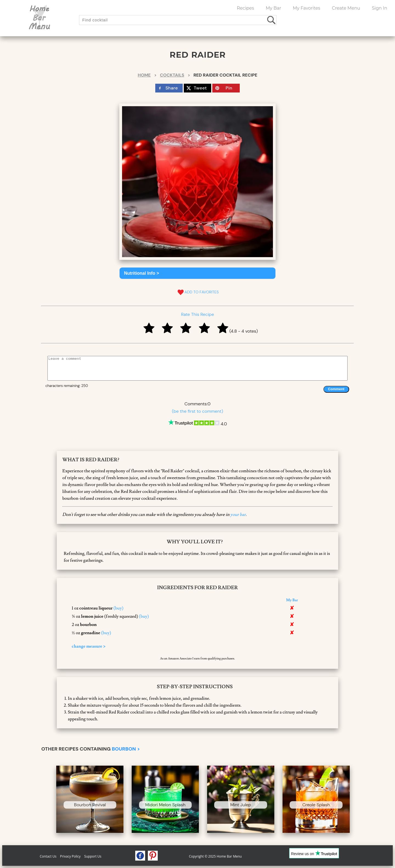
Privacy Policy (70, 856)
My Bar (273, 8)
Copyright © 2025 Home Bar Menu (215, 856)
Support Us (93, 856)
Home (144, 75)
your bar (238, 515)
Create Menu (346, 8)
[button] (198, 273)
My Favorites (307, 8)
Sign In (380, 8)
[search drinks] (272, 20)
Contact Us (48, 856)
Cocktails (172, 75)
